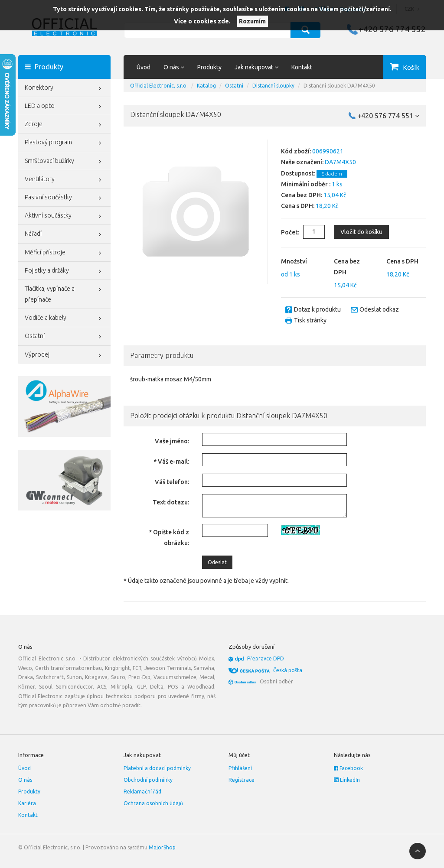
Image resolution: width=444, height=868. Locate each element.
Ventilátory (64, 180)
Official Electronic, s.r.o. (159, 86)
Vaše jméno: (172, 441)
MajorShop (162, 847)
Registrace (242, 780)
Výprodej (64, 355)
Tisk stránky (310, 320)
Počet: (283, 232)
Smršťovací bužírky (64, 162)
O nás (25, 780)
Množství (294, 261)
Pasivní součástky (64, 198)
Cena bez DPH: (302, 195)
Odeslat (217, 562)
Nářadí (64, 234)
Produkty (209, 67)
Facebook (348, 768)
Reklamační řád (142, 792)
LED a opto (64, 107)
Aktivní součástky (64, 216)
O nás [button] (174, 67)
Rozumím (252, 21)
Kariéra (27, 803)
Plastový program (64, 143)
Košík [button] (411, 67)
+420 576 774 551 (388, 116)
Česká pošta (288, 670)
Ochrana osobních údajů (153, 803)
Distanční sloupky (273, 86)
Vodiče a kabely (64, 319)
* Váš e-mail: (171, 462)
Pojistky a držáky (64, 271)
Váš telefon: (172, 482)
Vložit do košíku (361, 232)
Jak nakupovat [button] (256, 67)
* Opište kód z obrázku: (169, 538)
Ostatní (64, 337)
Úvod (144, 67)
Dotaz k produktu (317, 309)
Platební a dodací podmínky (157, 768)
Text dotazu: (171, 502)
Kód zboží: (296, 151)
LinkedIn (347, 780)
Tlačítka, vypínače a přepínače (64, 293)
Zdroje (64, 125)
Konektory (64, 88)
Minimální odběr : (306, 184)
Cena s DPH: (298, 206)
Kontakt (302, 67)
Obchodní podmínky (148, 780)
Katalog (206, 86)
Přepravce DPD (266, 658)
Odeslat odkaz (379, 309)
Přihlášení (240, 768)
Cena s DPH (402, 261)
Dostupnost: (298, 173)
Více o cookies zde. (202, 21)
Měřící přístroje (64, 253)
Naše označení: (302, 162)
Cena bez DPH (347, 267)
